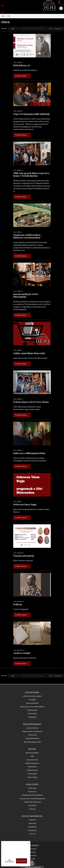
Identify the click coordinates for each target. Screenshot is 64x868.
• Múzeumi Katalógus (32, 753)
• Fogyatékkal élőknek (32, 738)
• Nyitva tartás (32, 714)
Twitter (33, 859)
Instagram (33, 855)
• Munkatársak (32, 767)
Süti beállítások (9, 861)
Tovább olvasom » (21, 76)
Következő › (58, 29)
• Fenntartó (32, 820)
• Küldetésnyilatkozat (32, 763)
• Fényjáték (32, 700)
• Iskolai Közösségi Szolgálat (32, 696)
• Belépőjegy (32, 717)
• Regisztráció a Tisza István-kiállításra (32, 707)
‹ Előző (12, 29)
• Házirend (32, 809)
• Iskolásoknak (32, 735)
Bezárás (27, 844)
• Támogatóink (32, 830)
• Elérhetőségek (32, 710)
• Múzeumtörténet (32, 760)
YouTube (33, 852)
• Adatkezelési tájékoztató (32, 802)
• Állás (32, 756)
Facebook (33, 849)
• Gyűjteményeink (32, 770)
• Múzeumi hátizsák (32, 703)
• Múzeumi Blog (32, 777)
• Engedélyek (32, 827)
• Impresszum (32, 792)
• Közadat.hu (32, 805)
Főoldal (3, 16)
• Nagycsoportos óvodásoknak (32, 731)
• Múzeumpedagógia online (32, 742)
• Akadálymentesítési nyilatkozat (32, 795)
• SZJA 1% (32, 834)
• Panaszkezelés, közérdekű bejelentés (32, 799)
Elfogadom (22, 861)
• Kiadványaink (32, 774)
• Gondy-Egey (32, 788)
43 (51, 29)
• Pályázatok (32, 823)
